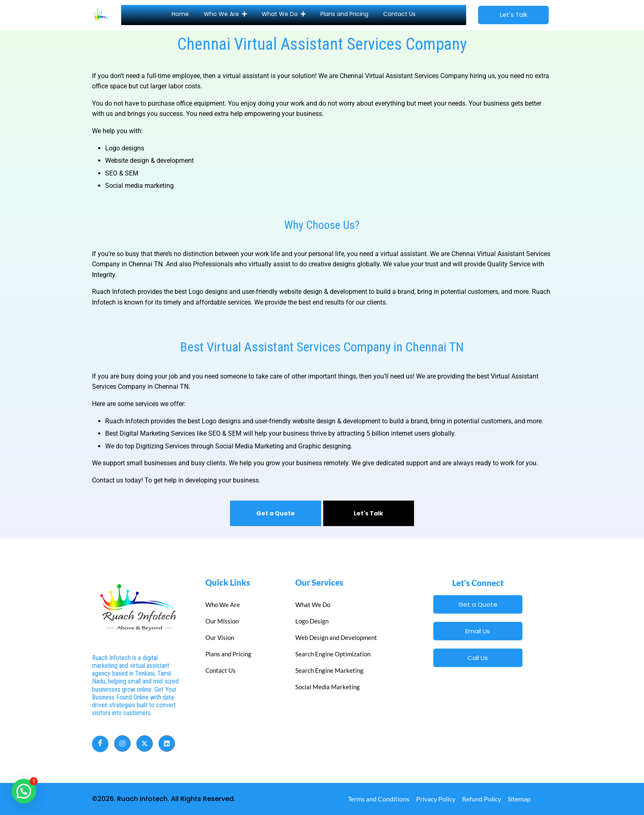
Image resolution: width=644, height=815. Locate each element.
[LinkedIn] (167, 743)
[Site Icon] (101, 14)
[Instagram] (122, 743)
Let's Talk (368, 513)
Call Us (478, 658)
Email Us (478, 631)
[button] (24, 791)
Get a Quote (276, 513)
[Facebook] (100, 744)
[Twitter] (145, 743)
